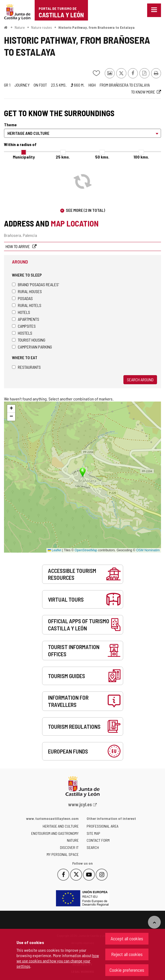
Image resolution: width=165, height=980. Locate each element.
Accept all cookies (127, 938)
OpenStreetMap (86, 550)
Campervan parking (32, 347)
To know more (143, 92)
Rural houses (27, 291)
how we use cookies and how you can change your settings (58, 961)
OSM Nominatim (148, 550)
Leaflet (55, 550)
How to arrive (18, 246)
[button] (11, 409)
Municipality (24, 157)
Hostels (22, 333)
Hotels (21, 312)
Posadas (22, 298)
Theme (10, 125)
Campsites (24, 326)
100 (141, 157)
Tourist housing (29, 340)
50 (102, 157)
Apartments (26, 319)
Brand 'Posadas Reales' (35, 284)
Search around (140, 380)
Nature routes (42, 27)
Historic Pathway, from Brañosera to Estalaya (96, 27)
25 (63, 157)
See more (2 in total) (85, 210)
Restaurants (26, 367)
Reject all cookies (127, 954)
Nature (20, 27)
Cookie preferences (127, 970)
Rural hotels (27, 305)
